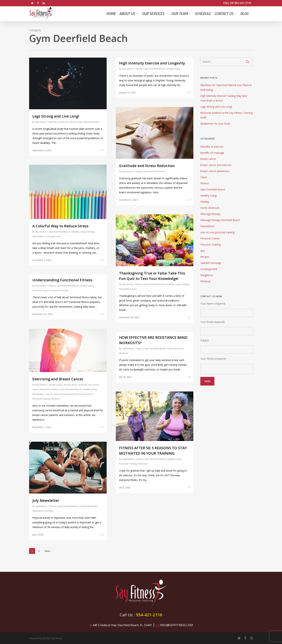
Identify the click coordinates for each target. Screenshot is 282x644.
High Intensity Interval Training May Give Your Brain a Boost (224, 98)
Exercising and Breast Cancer (58, 379)
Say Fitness (41, 122)
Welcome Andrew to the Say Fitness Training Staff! (226, 115)
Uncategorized (53, 236)
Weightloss (207, 275)
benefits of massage (212, 153)
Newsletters (38, 236)
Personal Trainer (41, 290)
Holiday (90, 232)
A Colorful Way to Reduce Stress (60, 226)
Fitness (73, 122)
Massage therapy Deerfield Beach (220, 220)
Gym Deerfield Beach (89, 122)
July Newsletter (46, 500)
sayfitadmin (128, 349)
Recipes (49, 511)
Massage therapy (210, 214)
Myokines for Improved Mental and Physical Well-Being (226, 87)
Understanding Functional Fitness (62, 280)
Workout (56, 399)
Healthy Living (173, 69)
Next (48, 551)
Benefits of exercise (59, 122)
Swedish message (211, 263)
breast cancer (56, 385)
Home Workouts (175, 349)
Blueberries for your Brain (215, 124)
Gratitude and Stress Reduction (147, 166)
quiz (134, 289)
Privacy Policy (36, 638)
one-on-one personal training (61, 394)
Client (204, 177)
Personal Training (59, 290)
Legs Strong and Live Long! (56, 116)
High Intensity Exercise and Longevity (152, 63)
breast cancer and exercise (78, 385)
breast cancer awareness (215, 171)
